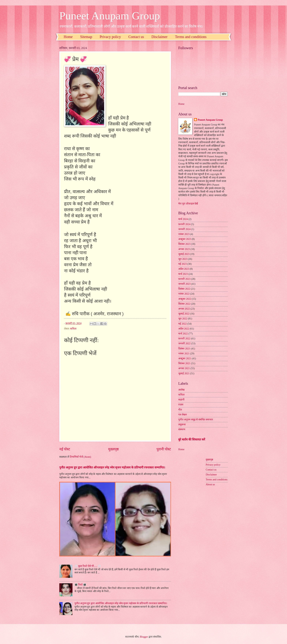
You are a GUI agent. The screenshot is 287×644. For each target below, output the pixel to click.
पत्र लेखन (183, 415)
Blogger (144, 637)
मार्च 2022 (183, 334)
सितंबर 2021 (184, 363)
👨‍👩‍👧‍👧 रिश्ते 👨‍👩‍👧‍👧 (80, 585)
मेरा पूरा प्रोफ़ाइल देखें (188, 204)
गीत (180, 410)
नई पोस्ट (65, 449)
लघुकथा (182, 424)
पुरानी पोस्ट (164, 449)
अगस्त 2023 (184, 249)
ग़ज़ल (181, 405)
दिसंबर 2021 (184, 349)
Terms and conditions (191, 37)
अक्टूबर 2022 (185, 299)
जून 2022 (183, 319)
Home (68, 37)
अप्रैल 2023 (184, 269)
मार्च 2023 (183, 274)
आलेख (181, 390)
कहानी (181, 400)
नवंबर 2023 (184, 234)
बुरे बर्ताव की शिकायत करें (192, 439)
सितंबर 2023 (184, 244)
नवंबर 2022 (184, 294)
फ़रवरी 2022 (184, 339)
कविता (73, 329)
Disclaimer (160, 37)
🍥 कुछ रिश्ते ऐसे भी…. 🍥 (88, 566)
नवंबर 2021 (184, 354)
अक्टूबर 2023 (185, 239)
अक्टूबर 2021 (185, 358)
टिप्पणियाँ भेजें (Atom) (80, 457)
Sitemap (86, 37)
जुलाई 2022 (184, 314)
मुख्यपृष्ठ (113, 449)
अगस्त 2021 (184, 368)
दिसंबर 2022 (184, 289)
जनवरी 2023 (184, 284)
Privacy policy (110, 37)
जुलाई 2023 (184, 254)
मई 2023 (182, 264)
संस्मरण (182, 429)
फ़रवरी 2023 (184, 279)
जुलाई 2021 (184, 373)
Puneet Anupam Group (110, 16)
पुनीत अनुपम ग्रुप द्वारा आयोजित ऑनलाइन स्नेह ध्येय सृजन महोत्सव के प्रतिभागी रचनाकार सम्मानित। (112, 467)
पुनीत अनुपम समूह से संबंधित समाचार (196, 420)
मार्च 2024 (183, 219)
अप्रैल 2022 (184, 329)
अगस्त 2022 (184, 309)
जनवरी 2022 (184, 343)
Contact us (136, 37)
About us (210, 484)
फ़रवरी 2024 (184, 224)
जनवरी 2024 (184, 229)
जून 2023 (183, 259)
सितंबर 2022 (184, 304)
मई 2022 (182, 324)
